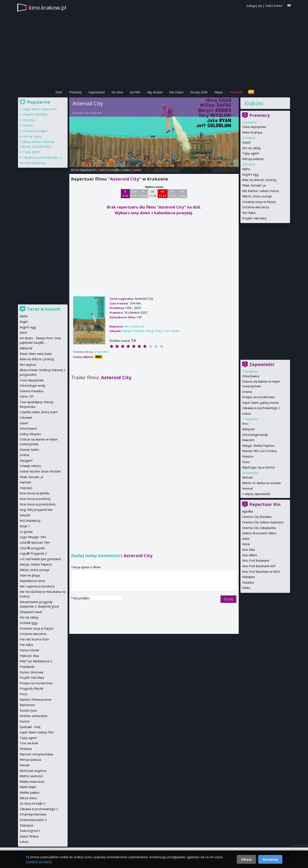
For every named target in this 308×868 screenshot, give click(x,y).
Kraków (254, 103)
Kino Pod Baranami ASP (259, 566)
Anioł (23, 333)
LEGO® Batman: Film (35, 543)
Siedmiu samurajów (33, 716)
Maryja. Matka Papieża (258, 446)
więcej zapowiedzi (257, 494)
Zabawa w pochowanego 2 (261, 408)
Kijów (246, 544)
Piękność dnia (29, 656)
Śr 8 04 (125, 194)
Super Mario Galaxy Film (40, 109)
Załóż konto (274, 6)
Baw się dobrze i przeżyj (259, 180)
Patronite (236, 92)
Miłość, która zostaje (257, 196)
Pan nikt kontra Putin (34, 639)
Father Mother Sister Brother (40, 471)
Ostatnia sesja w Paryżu (259, 202)
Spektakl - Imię (30, 727)
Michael (247, 477)
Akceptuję (270, 859)
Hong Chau (153, 331)
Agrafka (248, 511)
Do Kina (117, 92)
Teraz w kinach (44, 309)
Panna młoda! (29, 650)
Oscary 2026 (199, 92)
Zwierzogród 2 (30, 831)
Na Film (135, 92)
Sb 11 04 (153, 194)
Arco (245, 424)
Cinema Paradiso (32, 391)
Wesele (25, 765)
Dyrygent (26, 460)
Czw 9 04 (134, 194)
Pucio (246, 462)
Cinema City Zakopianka (259, 528)
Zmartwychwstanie (33, 814)
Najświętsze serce (32, 581)
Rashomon (27, 705)
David (246, 142)
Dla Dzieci (176, 92)
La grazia (26, 532)
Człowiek (26, 418)
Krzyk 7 (25, 526)
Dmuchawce (251, 376)
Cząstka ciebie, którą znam (39, 412)
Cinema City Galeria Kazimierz (263, 522)
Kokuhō (25, 515)
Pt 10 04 (143, 194)
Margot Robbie (133, 331)
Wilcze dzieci (28, 798)
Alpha (246, 169)
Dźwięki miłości (30, 466)
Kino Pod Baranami (256, 560)
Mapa (218, 92)
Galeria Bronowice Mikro (259, 533)
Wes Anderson (93, 113)
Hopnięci (29, 120)
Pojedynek (27, 667)
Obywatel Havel (31, 612)
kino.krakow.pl (47, 7)
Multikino (249, 577)
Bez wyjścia (28, 365)
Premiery (76, 92)
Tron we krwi (29, 743)
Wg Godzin (155, 92)
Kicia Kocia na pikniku (35, 493)
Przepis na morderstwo (259, 397)
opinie (137, 170)
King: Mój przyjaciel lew (36, 510)
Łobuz (247, 413)
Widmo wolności (31, 776)
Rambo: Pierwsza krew (36, 700)
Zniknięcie (27, 825)
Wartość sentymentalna (36, 754)
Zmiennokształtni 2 (33, 820)
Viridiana (26, 749)
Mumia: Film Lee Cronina (259, 451)
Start (59, 92)
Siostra (25, 721)
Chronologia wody (255, 435)
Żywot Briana (29, 836)
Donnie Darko (29, 450)
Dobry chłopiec (30, 434)
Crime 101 (27, 396)
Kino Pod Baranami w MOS (261, 572)
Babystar (249, 429)
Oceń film (103, 352)
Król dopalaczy (35, 163)
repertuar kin (88, 170)
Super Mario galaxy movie (260, 403)
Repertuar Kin (265, 504)
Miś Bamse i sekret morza (260, 191)
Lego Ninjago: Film (33, 537)
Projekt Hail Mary (254, 218)
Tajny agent (251, 153)
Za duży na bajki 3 (36, 131)
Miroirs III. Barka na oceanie (261, 483)
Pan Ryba (249, 213)
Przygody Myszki (31, 688)
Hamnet (25, 482)
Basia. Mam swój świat (36, 354)
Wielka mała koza (32, 782)
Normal (247, 488)
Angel (24, 322)
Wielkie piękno (30, 792)
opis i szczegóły (110, 170)
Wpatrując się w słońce (258, 467)
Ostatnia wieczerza (255, 207)
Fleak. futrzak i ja (254, 185)
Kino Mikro (250, 555)
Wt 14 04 (182, 194)
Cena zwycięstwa (254, 127)
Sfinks (246, 588)
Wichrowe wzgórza (33, 771)
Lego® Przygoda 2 (33, 553)
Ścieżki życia (28, 710)
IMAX (246, 539)
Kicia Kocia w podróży (35, 499)
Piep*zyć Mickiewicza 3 (36, 661)
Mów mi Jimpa (252, 132)
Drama (247, 392)
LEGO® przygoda (32, 548)
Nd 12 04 (162, 194)
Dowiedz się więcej (39, 861)
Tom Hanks (171, 331)
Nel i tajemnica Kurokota (37, 586)
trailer (126, 170)
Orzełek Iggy (29, 623)
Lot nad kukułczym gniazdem (40, 559)
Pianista (248, 456)
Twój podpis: (81, 598)
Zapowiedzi (97, 92)
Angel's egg (250, 174)
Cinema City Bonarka (257, 517)
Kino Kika (249, 550)
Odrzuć (246, 859)
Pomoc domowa (31, 672)
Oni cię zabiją (251, 148)
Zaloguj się (254, 6)
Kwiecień (248, 440)
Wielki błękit (28, 787)
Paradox (248, 582)
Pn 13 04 (172, 194)
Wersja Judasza (253, 159)
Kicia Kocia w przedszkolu (38, 504)
